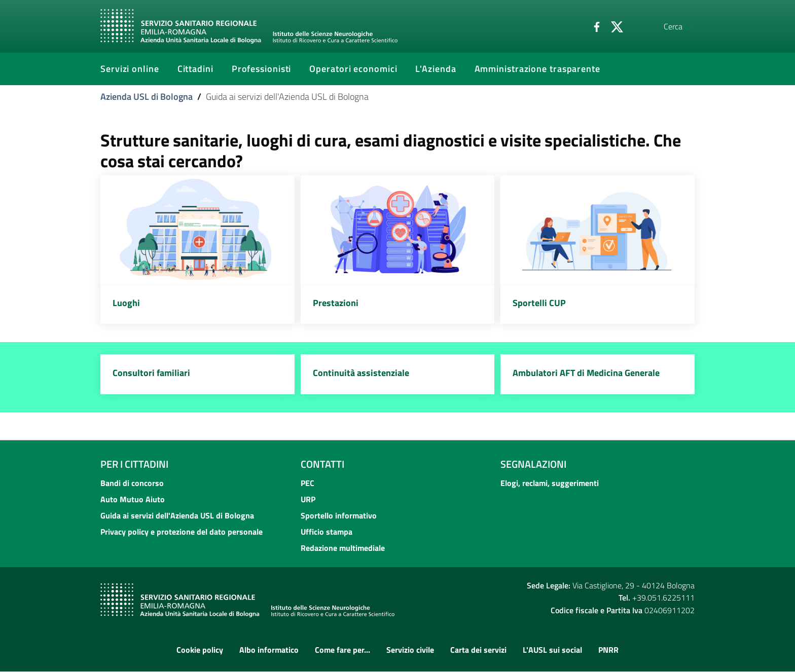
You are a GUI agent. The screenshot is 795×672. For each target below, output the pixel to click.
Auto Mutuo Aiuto (133, 499)
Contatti (322, 464)
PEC (308, 483)
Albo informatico (269, 650)
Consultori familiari (151, 373)
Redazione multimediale (343, 548)
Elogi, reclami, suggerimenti (550, 483)
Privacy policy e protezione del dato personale (182, 532)
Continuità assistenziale (361, 373)
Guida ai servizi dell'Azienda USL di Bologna (177, 515)
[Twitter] (593, 26)
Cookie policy (200, 650)
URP (308, 499)
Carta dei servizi (478, 650)
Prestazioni (336, 303)
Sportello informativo (339, 515)
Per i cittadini (134, 464)
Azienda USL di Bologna (147, 97)
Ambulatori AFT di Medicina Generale (586, 373)
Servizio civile (410, 650)
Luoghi (126, 303)
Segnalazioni (533, 464)
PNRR (608, 650)
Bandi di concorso (132, 483)
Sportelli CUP (539, 303)
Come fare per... (342, 650)
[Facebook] (572, 26)
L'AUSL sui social (552, 650)
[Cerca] (682, 26)
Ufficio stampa (327, 532)
